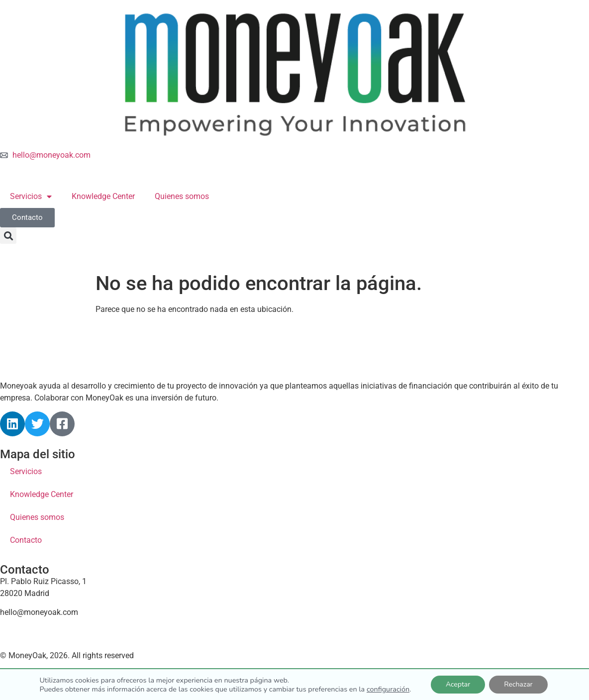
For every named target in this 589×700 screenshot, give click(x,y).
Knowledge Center (103, 196)
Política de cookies (43, 673)
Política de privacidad (133, 673)
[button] (8, 236)
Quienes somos (182, 196)
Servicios (31, 197)
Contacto (26, 540)
